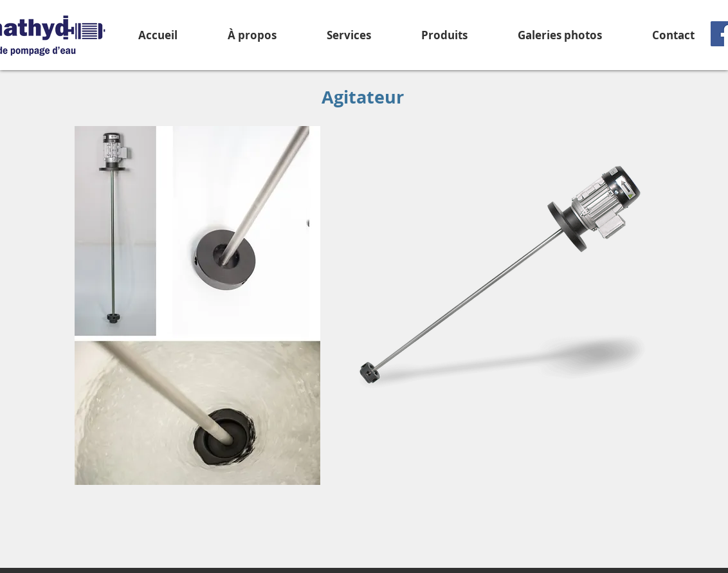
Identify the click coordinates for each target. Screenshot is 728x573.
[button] (444, 35)
